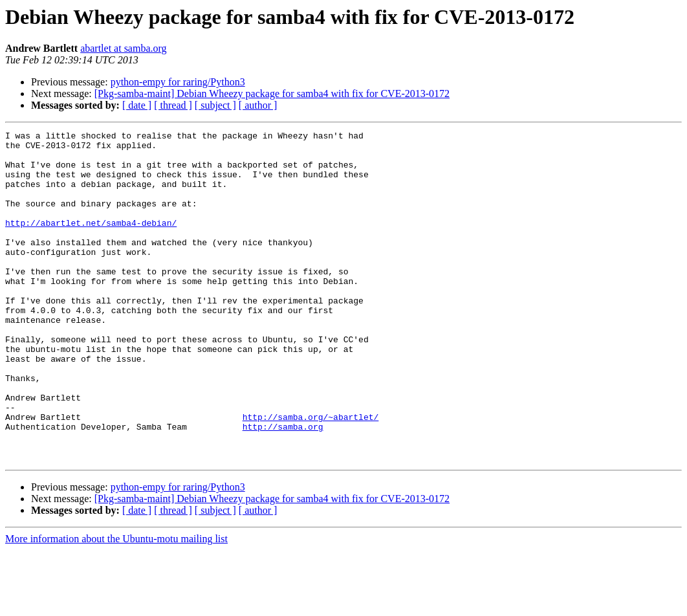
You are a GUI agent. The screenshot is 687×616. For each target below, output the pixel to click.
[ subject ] (215, 105)
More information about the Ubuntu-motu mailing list (116, 605)
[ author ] (258, 105)
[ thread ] (173, 105)
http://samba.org (283, 487)
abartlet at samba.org (123, 48)
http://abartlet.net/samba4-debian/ (91, 242)
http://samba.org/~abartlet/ (311, 475)
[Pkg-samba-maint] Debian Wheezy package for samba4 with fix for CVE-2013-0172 (272, 93)
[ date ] (137, 105)
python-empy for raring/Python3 (178, 82)
